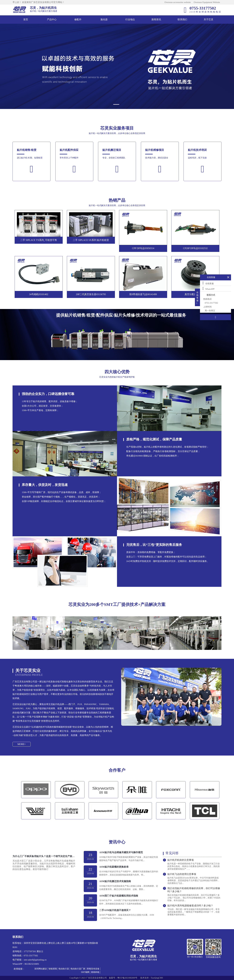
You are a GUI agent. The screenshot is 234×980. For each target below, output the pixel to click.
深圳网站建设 (41, 969)
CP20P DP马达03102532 (195, 248)
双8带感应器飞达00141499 (143, 294)
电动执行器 (64, 969)
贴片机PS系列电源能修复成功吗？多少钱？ (190, 906)
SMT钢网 (85, 972)
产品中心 (52, 19)
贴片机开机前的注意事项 (181, 860)
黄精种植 (95, 972)
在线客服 (208, 283)
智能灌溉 (53, 969)
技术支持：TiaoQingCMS (152, 978)
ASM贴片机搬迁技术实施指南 (115, 881)
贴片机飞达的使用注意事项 (182, 874)
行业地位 (130, 19)
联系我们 (182, 19)
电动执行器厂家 (78, 969)
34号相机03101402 (39, 294)
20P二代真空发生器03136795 (91, 294)
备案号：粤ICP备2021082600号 (123, 978)
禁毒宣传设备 (93, 969)
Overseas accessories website (178, 2)
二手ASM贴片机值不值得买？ (115, 910)
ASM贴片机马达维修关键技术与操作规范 (121, 852)
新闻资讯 (156, 19)
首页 (26, 19)
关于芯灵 (208, 19)
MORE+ (22, 744)
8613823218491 (32, 964)
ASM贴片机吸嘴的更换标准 (114, 867)
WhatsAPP (208, 288)
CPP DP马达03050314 (143, 248)
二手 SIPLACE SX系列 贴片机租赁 (91, 240)
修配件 (78, 19)
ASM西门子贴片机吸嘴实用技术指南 (119, 896)
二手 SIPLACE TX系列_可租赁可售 (39, 240)
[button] (117, 104)
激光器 (104, 19)
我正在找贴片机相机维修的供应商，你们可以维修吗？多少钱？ (194, 890)
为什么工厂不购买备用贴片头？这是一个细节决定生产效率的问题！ (44, 856)
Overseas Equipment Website (207, 2)
